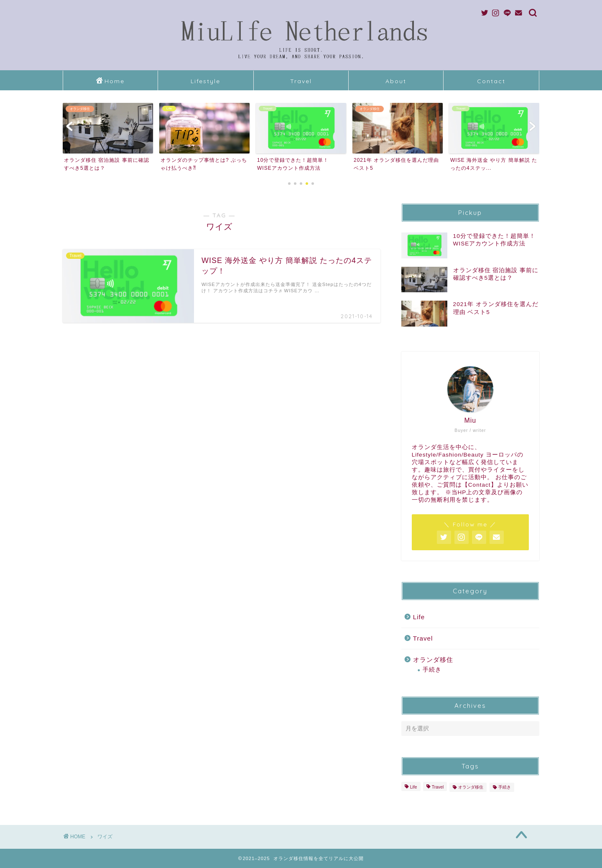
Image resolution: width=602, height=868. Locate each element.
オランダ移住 (433, 660)
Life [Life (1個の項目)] (414, 787)
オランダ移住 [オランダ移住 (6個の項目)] (471, 787)
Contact (491, 81)
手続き (432, 670)
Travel (301, 81)
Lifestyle (205, 81)
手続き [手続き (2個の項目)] (505, 787)
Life (419, 617)
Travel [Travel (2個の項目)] (438, 787)
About (396, 81)
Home (110, 82)
